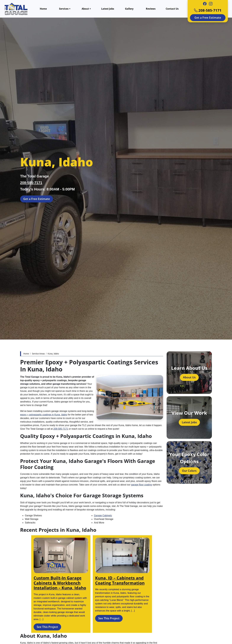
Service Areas (38, 354)
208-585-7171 (208, 10)
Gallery (129, 9)
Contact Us (172, 9)
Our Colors (189, 471)
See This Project (47, 627)
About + (86, 9)
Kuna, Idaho (53, 354)
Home (43, 9)
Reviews (151, 9)
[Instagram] (211, 4)
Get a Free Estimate (208, 18)
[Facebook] (205, 4)
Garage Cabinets (103, 516)
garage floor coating (142, 485)
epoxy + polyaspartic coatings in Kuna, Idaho (44, 415)
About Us (189, 377)
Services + (65, 9)
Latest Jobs (108, 9)
